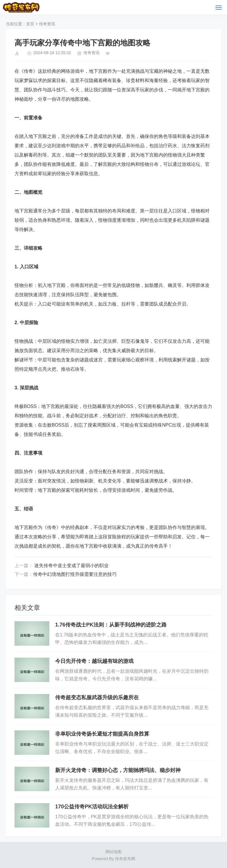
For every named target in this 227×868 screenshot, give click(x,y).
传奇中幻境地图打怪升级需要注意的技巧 (75, 574)
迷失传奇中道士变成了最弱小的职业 (71, 566)
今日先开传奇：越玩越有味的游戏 (94, 661)
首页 (30, 24)
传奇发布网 (125, 859)
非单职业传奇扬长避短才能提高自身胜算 (102, 734)
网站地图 (113, 852)
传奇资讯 (47, 24)
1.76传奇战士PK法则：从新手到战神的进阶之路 (111, 625)
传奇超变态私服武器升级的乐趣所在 (97, 697)
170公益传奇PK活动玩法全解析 (92, 807)
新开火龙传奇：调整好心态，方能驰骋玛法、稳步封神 (118, 770)
